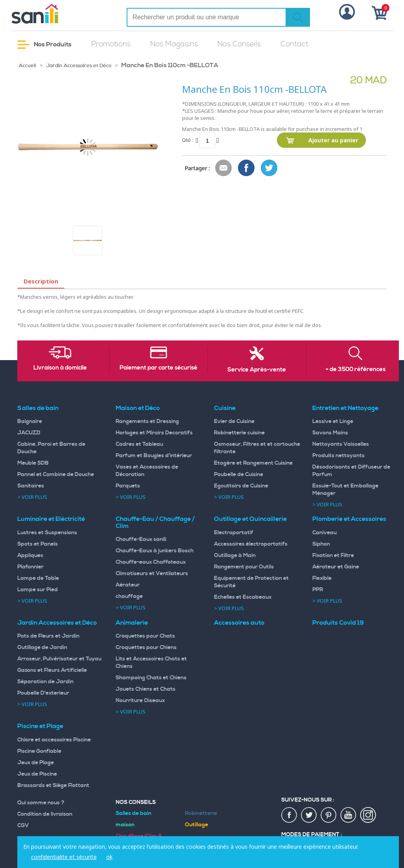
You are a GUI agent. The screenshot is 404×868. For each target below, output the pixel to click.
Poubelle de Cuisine (239, 474)
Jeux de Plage (36, 763)
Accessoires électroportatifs (251, 544)
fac (290, 815)
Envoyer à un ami (224, 168)
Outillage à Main (235, 555)
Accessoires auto (239, 623)
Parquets (128, 486)
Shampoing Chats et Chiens (151, 678)
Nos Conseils (239, 44)
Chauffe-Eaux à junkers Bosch (155, 551)
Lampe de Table (38, 578)
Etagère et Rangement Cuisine (253, 463)
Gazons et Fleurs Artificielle (52, 670)
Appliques (30, 555)
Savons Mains (330, 433)
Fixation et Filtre (333, 555)
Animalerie (132, 623)
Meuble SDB (33, 463)
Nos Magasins (174, 44)
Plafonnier (30, 567)
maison (125, 825)
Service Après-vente (257, 370)
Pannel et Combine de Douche (56, 474)
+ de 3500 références (356, 370)
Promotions (111, 44)
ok (109, 857)
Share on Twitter (269, 168)
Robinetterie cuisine (239, 433)
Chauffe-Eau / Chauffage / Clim (155, 522)
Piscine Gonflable (39, 751)
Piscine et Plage (40, 726)
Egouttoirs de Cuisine (241, 486)
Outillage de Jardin (42, 647)
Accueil (28, 66)
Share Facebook (247, 168)
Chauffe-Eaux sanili (141, 539)
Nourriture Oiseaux (140, 701)
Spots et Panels (38, 544)
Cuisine (225, 408)
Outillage (196, 825)
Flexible (322, 578)
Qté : (188, 140)
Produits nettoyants (339, 456)
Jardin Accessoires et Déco (79, 66)
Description (41, 281)
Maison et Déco (138, 408)
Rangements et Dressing (147, 421)
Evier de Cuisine (234, 421)
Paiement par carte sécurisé (159, 368)
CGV (23, 826)
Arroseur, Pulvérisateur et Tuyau (59, 659)
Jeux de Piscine (37, 774)
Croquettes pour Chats (145, 636)
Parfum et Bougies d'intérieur (154, 456)
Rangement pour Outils (244, 567)
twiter (309, 815)
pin (329, 815)
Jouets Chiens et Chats (146, 689)
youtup (349, 815)
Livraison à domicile (60, 368)
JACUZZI (29, 433)
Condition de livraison (45, 814)
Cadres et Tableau (139, 444)
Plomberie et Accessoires (349, 519)
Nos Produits (44, 45)
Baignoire (30, 421)
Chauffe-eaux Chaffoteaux (151, 562)
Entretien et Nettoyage (345, 408)
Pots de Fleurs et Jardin (48, 636)
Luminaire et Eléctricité (51, 519)
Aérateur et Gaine (336, 567)
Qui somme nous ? (41, 803)
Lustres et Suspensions (47, 533)
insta (368, 815)
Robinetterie (201, 813)
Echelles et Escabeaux (243, 597)
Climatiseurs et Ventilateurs (152, 574)
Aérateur (128, 585)
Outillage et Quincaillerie (250, 519)
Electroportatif (234, 533)
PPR (318, 590)
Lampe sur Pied (38, 590)
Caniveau (325, 533)
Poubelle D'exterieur (43, 693)
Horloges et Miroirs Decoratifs (154, 433)
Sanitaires (31, 486)
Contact (294, 44)
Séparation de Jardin (45, 682)
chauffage (129, 596)
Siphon (321, 544)
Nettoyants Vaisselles (341, 444)
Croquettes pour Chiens (146, 647)
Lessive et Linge (333, 421)
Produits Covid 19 (338, 623)
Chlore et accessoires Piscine (54, 740)
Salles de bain (38, 408)
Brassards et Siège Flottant (53, 785)
